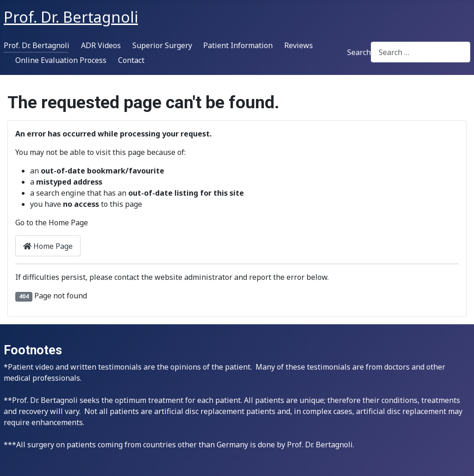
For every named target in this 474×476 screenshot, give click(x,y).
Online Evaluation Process (61, 60)
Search (359, 52)
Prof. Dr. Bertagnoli (37, 45)
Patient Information (238, 45)
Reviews (299, 45)
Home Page (48, 246)
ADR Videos (101, 45)
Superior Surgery (162, 45)
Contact (131, 60)
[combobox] (421, 52)
